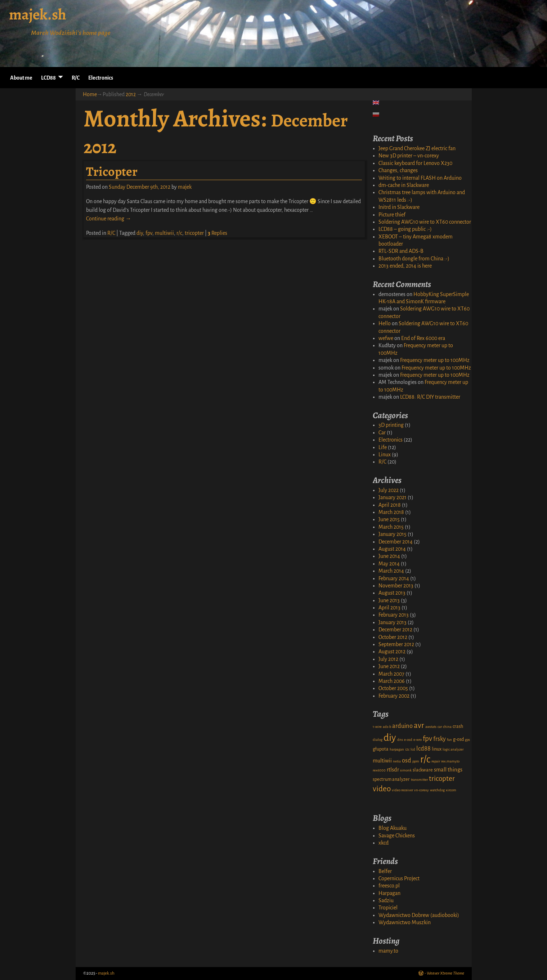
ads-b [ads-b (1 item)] (387, 727)
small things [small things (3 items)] (448, 770)
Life (383, 447)
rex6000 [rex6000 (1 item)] (379, 770)
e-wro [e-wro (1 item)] (418, 740)
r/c (179, 233)
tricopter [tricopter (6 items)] (442, 778)
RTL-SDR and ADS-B (401, 251)
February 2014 (394, 578)
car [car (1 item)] (440, 727)
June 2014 (389, 556)
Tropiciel (388, 908)
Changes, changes (398, 170)
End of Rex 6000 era (423, 338)
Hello (385, 323)
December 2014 (396, 542)
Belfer (385, 871)
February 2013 (394, 615)
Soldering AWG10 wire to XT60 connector (425, 222)
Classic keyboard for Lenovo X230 (415, 163)
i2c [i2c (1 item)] (407, 749)
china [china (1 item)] (447, 727)
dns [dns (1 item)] (400, 740)
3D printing (391, 425)
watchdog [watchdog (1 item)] (437, 790)
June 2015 (389, 519)
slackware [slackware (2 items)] (423, 770)
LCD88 (48, 78)
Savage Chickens (397, 836)
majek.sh (38, 14)
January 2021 (393, 497)
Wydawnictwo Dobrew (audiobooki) (419, 915)
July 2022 (389, 490)
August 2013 (392, 593)
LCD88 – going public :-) (405, 229)
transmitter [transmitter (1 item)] (419, 780)
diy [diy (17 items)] (390, 738)
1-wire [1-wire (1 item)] (377, 727)
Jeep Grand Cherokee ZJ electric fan (417, 148)
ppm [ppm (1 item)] (416, 761)
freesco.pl (389, 886)
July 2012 (388, 659)
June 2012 (389, 666)
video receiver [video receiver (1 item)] (402, 790)
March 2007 (391, 674)
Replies (218, 233)
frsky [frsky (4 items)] (440, 739)
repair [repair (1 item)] (436, 761)
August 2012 (392, 652)
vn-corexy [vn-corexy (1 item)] (422, 790)
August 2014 (392, 549)
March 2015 (391, 527)
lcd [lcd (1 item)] (413, 749)
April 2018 (390, 505)
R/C (76, 78)
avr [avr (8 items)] (419, 725)
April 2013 (389, 608)
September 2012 (396, 644)
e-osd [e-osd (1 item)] (408, 740)
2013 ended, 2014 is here (405, 266)
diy (140, 233)
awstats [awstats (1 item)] (431, 727)
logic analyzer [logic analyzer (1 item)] (453, 749)
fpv (149, 233)
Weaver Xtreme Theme (445, 973)
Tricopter (112, 171)
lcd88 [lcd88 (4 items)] (423, 749)
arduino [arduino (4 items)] (402, 726)
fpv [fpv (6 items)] (427, 739)
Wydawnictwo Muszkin (405, 922)
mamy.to (388, 951)
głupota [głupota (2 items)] (381, 749)
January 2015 (393, 534)
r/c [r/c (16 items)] (425, 759)
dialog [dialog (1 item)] (378, 740)
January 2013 (393, 622)
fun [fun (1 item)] (449, 740)
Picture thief (392, 215)
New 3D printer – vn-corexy (409, 156)
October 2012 (393, 637)
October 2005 (393, 688)
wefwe (386, 338)
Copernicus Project (399, 878)
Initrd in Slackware (399, 207)
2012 (131, 94)
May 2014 (389, 564)
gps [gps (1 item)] (467, 740)
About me (21, 78)
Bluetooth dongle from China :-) (414, 259)
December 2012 (395, 630)
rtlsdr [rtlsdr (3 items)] (393, 770)
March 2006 (392, 681)
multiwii (164, 233)
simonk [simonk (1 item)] (406, 770)
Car (382, 433)
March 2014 (391, 571)
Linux (385, 455)
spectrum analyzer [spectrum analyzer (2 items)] (391, 779)
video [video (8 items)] (382, 789)
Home (90, 94)
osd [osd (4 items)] (407, 760)
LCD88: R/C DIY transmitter (430, 397)
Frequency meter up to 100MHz (435, 360)
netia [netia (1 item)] (397, 761)
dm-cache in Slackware (404, 185)
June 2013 (389, 600)
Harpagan (389, 893)
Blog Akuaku (393, 828)
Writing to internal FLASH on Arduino (420, 178)
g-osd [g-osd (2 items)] (458, 739)
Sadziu (386, 900)
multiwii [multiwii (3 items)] (382, 761)
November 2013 (396, 586)
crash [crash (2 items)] (458, 726)
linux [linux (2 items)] (437, 749)
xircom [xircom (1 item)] (451, 790)
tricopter (194, 233)
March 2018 (391, 512)
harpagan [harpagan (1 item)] (397, 749)
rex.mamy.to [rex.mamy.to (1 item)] (450, 761)
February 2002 (394, 696)
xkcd (384, 843)
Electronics (101, 78)
